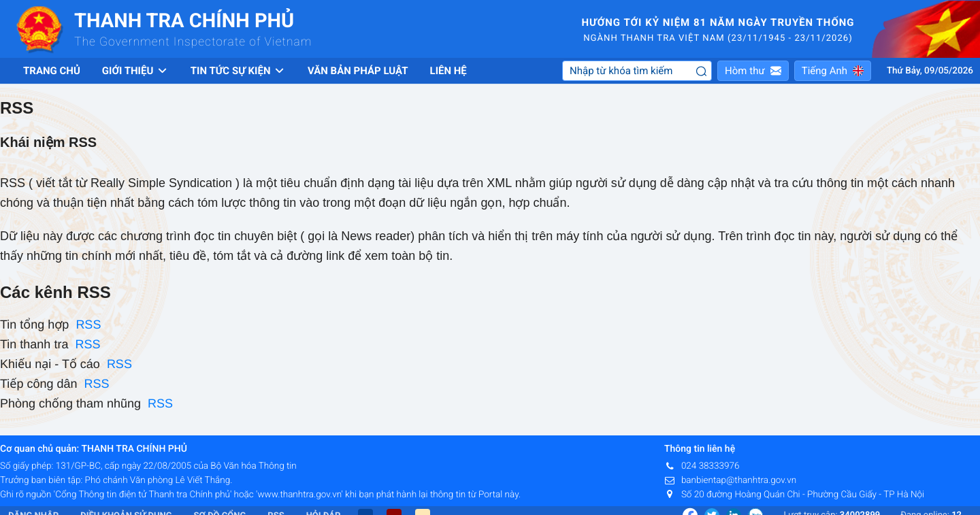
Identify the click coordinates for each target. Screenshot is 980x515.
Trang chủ (52, 71)
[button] (753, 71)
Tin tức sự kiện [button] (238, 71)
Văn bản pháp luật (358, 71)
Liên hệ (448, 71)
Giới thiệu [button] (135, 71)
